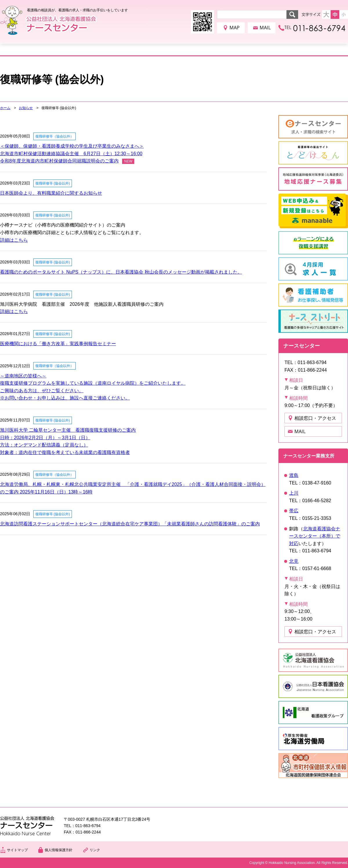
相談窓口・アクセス (315, 418)
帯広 (294, 511)
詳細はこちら (14, 240)
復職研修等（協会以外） (55, 136)
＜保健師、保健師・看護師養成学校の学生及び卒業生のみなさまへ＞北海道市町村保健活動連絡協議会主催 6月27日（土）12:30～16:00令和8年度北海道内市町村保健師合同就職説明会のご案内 (72, 153)
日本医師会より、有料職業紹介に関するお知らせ (51, 193)
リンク (95, 850)
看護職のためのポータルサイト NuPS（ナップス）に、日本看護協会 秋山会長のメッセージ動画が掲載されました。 (121, 272)
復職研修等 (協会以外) (53, 183)
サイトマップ (17, 850)
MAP (234, 28)
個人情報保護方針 (59, 850)
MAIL (265, 28)
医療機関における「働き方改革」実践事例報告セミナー (58, 344)
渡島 (294, 475)
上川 (294, 493)
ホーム (5, 108)
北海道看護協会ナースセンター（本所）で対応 (315, 536)
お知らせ (26, 108)
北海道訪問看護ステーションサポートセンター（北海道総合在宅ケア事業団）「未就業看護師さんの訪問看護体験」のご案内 (130, 524)
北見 (294, 561)
